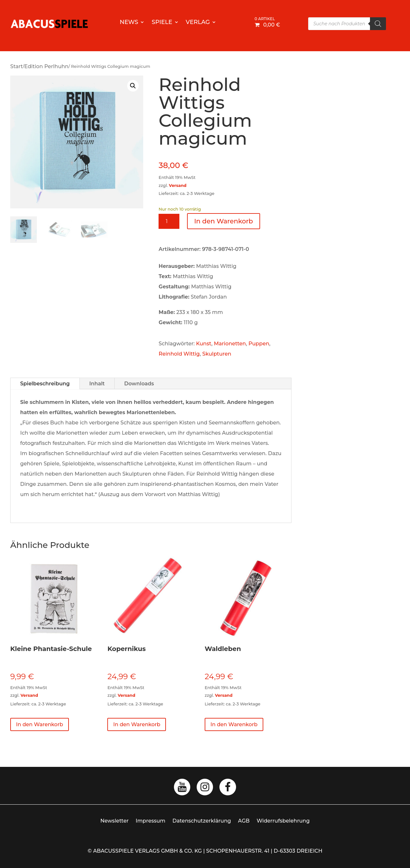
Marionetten (230, 344)
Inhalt (97, 384)
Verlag (198, 23)
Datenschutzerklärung (202, 821)
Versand (178, 185)
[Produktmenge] (169, 221)
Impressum (151, 821)
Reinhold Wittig (179, 354)
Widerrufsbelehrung (283, 821)
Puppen (259, 344)
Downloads (139, 384)
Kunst (204, 344)
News (129, 23)
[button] (133, 86)
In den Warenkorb (224, 221)
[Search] (378, 24)
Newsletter (114, 821)
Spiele (162, 23)
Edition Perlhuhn (46, 66)
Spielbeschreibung (45, 384)
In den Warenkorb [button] (40, 724)
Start (16, 66)
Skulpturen (217, 354)
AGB (244, 821)
